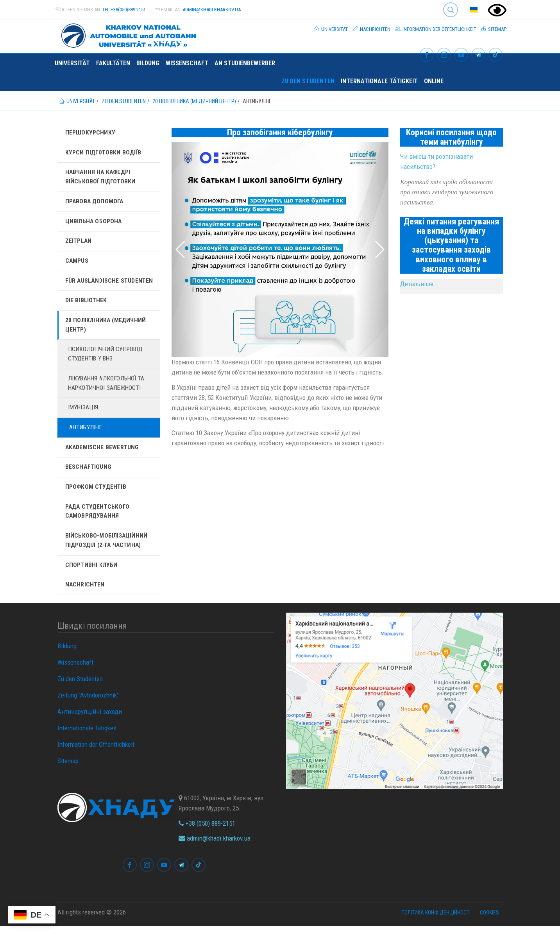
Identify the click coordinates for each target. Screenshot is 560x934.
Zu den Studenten (308, 81)
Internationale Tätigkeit (379, 81)
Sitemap (494, 29)
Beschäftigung (89, 473)
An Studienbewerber (245, 63)
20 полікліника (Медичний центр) (107, 328)
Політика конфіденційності (436, 920)
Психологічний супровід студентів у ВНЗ (106, 358)
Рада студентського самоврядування (99, 518)
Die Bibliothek (86, 303)
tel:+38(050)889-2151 (124, 10)
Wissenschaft (187, 63)
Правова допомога (95, 203)
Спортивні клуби (92, 573)
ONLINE (434, 81)
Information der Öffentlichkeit (436, 29)
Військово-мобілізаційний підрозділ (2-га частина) (107, 548)
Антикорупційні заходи (90, 720)
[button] (188, 249)
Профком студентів (97, 493)
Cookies (489, 920)
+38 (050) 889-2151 (207, 831)
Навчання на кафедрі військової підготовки (101, 178)
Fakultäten (113, 63)
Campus (77, 263)
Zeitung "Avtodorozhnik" (88, 703)
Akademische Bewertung (103, 453)
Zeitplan (79, 243)
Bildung (148, 63)
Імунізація (84, 413)
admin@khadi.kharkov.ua (212, 10)
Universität (331, 29)
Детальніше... (420, 284)
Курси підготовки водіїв (104, 153)
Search (451, 10)
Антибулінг (87, 433)
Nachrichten (371, 29)
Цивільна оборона (94, 223)
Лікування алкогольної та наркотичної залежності (108, 388)
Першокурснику (90, 133)
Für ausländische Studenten (110, 283)
